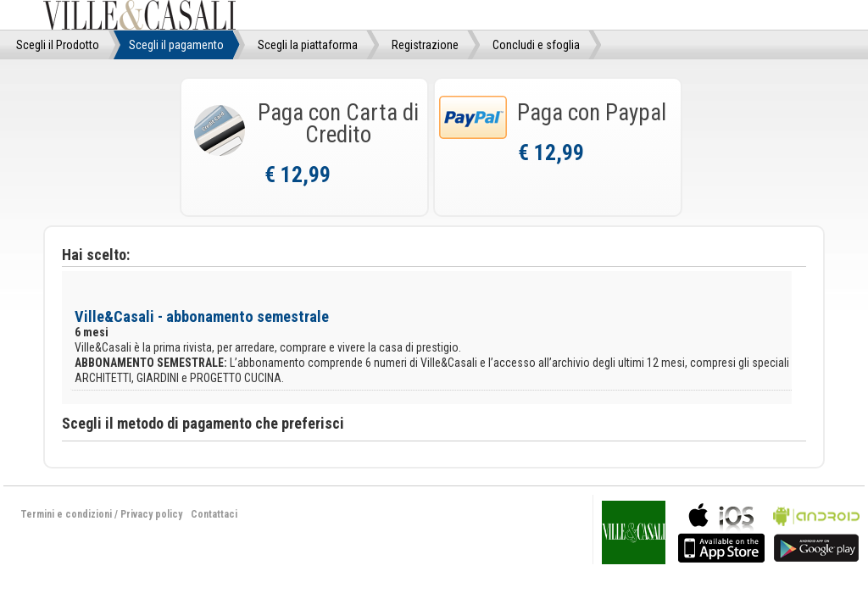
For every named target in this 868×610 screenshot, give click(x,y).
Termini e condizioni (66, 514)
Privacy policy (151, 514)
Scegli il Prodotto (58, 45)
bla (721, 531)
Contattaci (214, 514)
